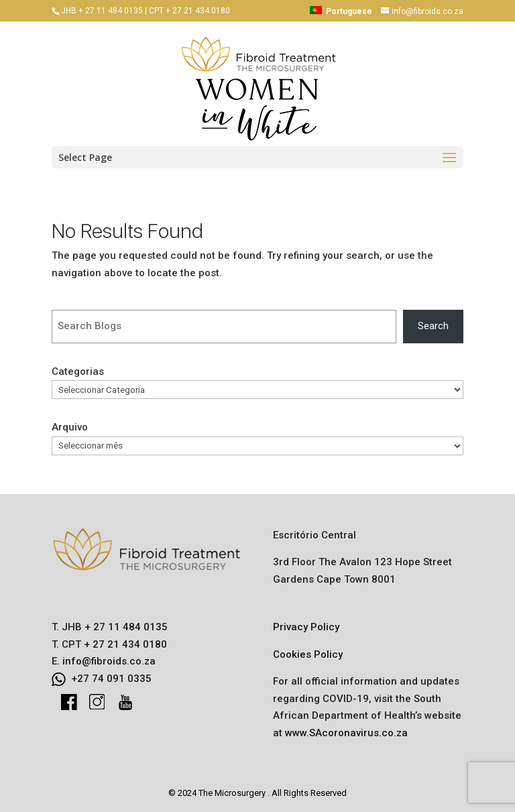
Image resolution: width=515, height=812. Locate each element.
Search (433, 326)
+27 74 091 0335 (111, 679)
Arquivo (70, 427)
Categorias (78, 371)
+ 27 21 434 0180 (124, 644)
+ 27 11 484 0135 (125, 627)
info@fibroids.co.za (109, 661)
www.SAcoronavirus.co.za (346, 733)
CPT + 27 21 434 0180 (189, 11)
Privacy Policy (306, 627)
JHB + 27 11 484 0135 (102, 11)
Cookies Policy (308, 654)
